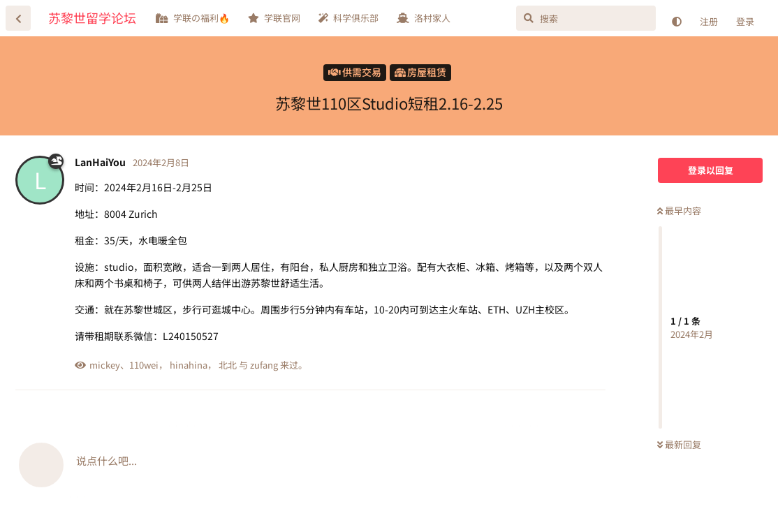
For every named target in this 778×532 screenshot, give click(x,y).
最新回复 (679, 444)
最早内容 (679, 210)
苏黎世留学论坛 (92, 17)
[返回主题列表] (18, 18)
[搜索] (586, 18)
